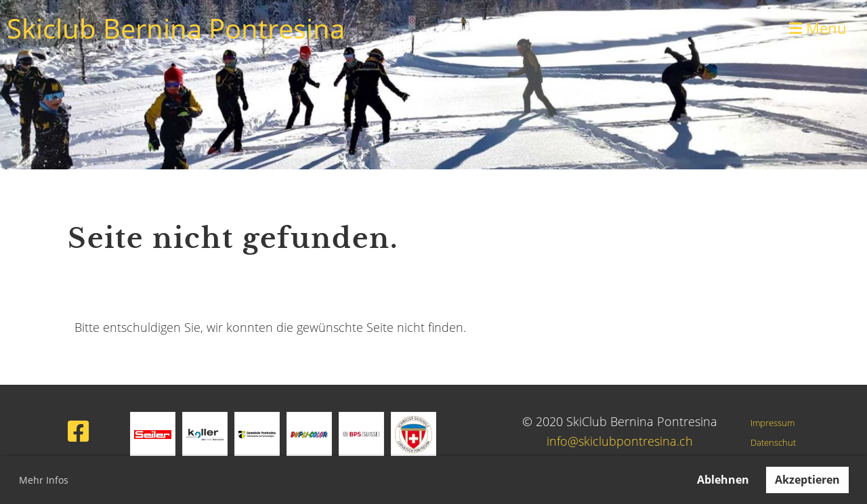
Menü (818, 28)
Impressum (773, 423)
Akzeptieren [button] (807, 480)
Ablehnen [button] (723, 480)
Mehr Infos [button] (44, 480)
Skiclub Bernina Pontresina (176, 28)
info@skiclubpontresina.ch (620, 441)
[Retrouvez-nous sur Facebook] (79, 431)
